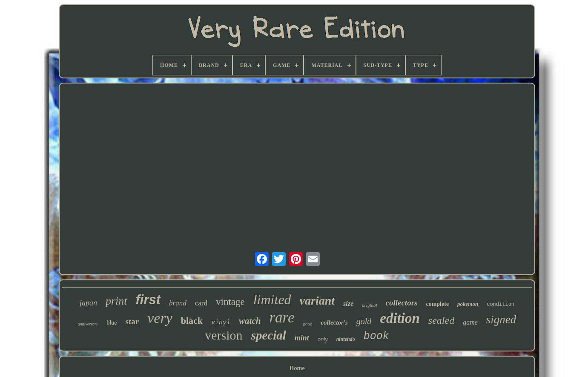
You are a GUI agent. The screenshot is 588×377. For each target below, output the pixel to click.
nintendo (346, 339)
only (323, 339)
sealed (441, 320)
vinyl (221, 323)
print (116, 301)
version (224, 335)
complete (437, 304)
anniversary (88, 324)
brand (178, 303)
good (307, 324)
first (148, 300)
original (369, 305)
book (376, 336)
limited (272, 299)
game (470, 322)
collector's (334, 322)
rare (282, 318)
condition (501, 305)
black (192, 321)
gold (364, 321)
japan (88, 303)
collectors (402, 303)
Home (297, 368)
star (132, 321)
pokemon (468, 304)
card (201, 303)
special (269, 335)
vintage (230, 302)
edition (400, 318)
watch (250, 321)
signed (501, 319)
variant (317, 301)
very (160, 318)
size (348, 304)
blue (112, 323)
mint (302, 338)
